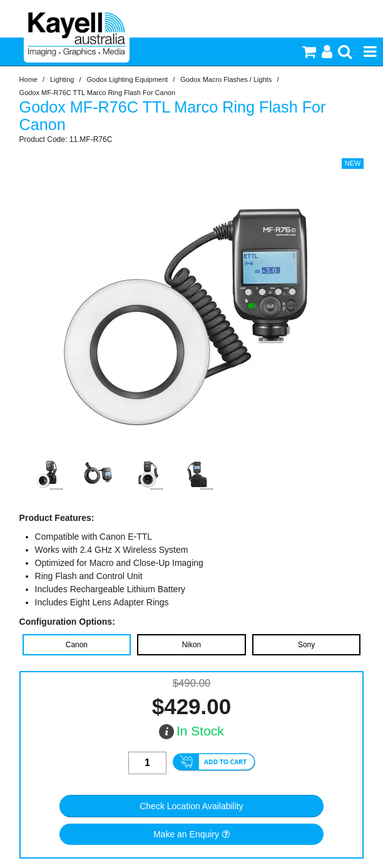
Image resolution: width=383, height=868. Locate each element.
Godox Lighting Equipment (128, 79)
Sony (306, 645)
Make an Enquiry (186, 834)
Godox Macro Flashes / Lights (226, 79)
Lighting (62, 79)
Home (28, 79)
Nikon (191, 645)
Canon (77, 645)
